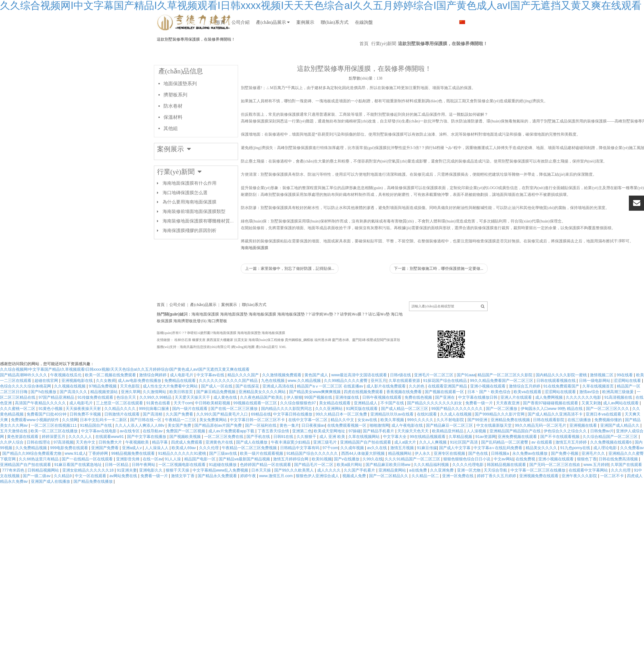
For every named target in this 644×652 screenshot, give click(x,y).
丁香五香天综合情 (274, 448)
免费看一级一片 (480, 420)
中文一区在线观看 (91, 493)
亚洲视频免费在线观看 (539, 493)
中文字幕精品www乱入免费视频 (221, 487)
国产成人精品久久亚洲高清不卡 (556, 431)
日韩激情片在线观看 (123, 431)
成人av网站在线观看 (621, 420)
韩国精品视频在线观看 (507, 481)
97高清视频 (64, 459)
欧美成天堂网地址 (330, 448)
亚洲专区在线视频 (450, 470)
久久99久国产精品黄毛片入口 (222, 431)
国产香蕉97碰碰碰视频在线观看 (551, 420)
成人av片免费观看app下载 (232, 448)
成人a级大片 (406, 459)
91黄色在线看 (159, 420)
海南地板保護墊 (291, 331)
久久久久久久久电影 (584, 414)
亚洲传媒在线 (348, 414)
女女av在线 (368, 437)
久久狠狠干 (307, 453)
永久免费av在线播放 (531, 470)
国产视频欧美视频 (186, 453)
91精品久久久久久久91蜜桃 (183, 470)
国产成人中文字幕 (455, 465)
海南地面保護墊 (234, 331)
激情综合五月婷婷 (525, 403)
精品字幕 (160, 459)
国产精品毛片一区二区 (314, 481)
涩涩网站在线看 (628, 397)
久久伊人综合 (12, 459)
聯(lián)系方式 (391, 22)
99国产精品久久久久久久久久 (457, 425)
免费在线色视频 (419, 414)
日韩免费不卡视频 (86, 431)
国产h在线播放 (44, 409)
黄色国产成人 (317, 392)
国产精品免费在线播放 (94, 498)
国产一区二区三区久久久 (608, 425)
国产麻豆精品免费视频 (216, 409)
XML (283, 364)
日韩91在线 (284, 453)
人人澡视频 (477, 448)
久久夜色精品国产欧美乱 (262, 414)
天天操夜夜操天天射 (84, 425)
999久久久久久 (421, 437)
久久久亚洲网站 (329, 425)
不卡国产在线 (393, 420)
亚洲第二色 (302, 448)
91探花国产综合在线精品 (445, 397)
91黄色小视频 (51, 425)
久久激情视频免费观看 (282, 392)
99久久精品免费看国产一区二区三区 (502, 397)
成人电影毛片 (182, 392)
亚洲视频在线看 (584, 442)
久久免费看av (632, 465)
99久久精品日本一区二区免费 (342, 431)
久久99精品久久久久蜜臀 (346, 397)
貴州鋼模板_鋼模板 (299, 357)
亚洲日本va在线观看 (604, 431)
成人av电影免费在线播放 (140, 397)
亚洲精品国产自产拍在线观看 (366, 459)
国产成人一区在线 (217, 403)
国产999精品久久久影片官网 (500, 431)
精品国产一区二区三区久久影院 (505, 392)
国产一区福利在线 (261, 442)
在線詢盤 (231, 39)
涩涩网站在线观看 (561, 409)
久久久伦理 (209, 465)
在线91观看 (427, 431)
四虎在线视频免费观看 (364, 409)
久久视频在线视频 (70, 403)
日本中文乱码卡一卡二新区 (104, 437)
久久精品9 (63, 493)
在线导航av (153, 448)
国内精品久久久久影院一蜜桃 (562, 392)
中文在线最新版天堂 (495, 442)
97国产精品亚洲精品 (57, 414)
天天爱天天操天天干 (193, 414)
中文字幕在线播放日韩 (478, 414)
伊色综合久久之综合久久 (566, 448)
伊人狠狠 (294, 414)
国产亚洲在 (446, 414)
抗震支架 (241, 357)
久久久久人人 (81, 453)
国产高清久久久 (74, 409)
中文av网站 (504, 476)
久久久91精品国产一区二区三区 (413, 476)
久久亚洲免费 (442, 487)
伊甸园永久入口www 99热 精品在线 (552, 425)
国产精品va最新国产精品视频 (245, 476)
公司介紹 (259, 22)
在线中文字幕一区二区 (308, 437)
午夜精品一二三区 (181, 437)
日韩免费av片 (602, 448)
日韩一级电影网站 (595, 397)
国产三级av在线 (224, 470)
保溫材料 (173, 134)
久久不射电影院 (451, 437)
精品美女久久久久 (542, 465)
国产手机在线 (259, 453)
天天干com (183, 420)
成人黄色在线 (226, 414)
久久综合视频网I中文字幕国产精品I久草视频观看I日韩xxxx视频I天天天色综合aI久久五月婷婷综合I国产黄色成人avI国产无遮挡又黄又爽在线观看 (125, 386)
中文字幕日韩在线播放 (293, 431)
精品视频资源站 (105, 409)
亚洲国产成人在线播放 (51, 498)
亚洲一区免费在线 (458, 493)
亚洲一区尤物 (469, 487)
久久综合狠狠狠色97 (298, 420)
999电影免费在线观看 (69, 465)
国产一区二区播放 (502, 425)
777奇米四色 (14, 487)
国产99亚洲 (478, 437)
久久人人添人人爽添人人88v (140, 442)
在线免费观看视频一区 (347, 442)
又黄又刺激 (591, 420)
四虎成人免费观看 (187, 459)
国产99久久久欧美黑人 (295, 487)
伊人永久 (423, 470)
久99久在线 (373, 476)
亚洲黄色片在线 (220, 459)
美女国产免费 (180, 442)
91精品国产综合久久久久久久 (313, 470)
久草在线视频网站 (364, 453)
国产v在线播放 (347, 476)
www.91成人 (76, 470)
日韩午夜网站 (144, 481)
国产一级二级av (37, 493)
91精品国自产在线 (96, 442)
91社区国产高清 (464, 459)
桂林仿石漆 (183, 357)
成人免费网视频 (550, 414)
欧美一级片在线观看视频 (262, 470)
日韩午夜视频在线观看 (382, 414)
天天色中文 (86, 459)
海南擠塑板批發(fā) (190, 338)
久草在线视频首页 (599, 403)
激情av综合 (590, 409)
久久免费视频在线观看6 (611, 459)
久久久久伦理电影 (468, 481)
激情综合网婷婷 (153, 392)
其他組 (171, 145)
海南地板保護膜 (262, 331)
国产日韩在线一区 (146, 437)
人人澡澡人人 (157, 465)
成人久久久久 (329, 487)
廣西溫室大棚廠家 (220, 357)
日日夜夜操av (313, 442)
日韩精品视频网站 (44, 487)
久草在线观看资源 (405, 397)
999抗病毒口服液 (154, 425)
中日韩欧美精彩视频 (213, 420)
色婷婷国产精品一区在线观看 (266, 481)
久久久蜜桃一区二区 (18, 425)
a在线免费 (419, 487)
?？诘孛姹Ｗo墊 (319, 331)
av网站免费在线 (124, 493)
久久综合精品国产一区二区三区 (611, 453)
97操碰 (355, 448)
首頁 (227, 22)
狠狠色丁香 (587, 476)
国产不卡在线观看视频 (560, 453)
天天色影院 (130, 403)
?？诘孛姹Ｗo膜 (348, 331)
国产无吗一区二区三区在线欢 (555, 481)
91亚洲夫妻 (127, 487)
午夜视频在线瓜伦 (66, 392)
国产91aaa (466, 392)
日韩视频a (500, 470)
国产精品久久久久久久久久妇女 (435, 420)
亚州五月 (378, 397)
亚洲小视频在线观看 (488, 403)
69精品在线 (261, 431)
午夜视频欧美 (138, 459)
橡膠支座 (199, 357)
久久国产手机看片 (360, 487)
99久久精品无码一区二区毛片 (541, 442)
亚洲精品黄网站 (393, 487)
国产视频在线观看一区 (445, 409)
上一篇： (290, 285)
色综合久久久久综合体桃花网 (26, 403)
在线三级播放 (580, 437)
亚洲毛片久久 (594, 470)
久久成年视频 (353, 465)
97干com (330, 465)
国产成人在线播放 (252, 459)
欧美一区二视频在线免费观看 (111, 392)
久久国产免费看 (180, 431)
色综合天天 (127, 414)
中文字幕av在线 (211, 392)
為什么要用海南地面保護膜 (190, 219)
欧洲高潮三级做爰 (618, 409)
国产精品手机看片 (379, 448)
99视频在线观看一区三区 (256, 420)
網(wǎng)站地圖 (243, 364)
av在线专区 (130, 448)
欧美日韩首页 (182, 409)
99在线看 (625, 392)
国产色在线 (479, 470)
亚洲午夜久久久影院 (580, 493)
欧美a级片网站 (350, 481)
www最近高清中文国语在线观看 (360, 392)
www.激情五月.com (276, 493)
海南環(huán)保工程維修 (266, 357)
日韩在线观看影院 (549, 437)
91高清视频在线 (619, 414)
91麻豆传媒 (427, 465)
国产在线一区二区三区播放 (235, 425)
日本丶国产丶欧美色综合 (490, 409)
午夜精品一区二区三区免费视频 (250, 465)
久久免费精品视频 (32, 465)
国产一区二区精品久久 (389, 493)
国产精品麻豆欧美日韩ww (389, 481)
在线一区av (153, 476)
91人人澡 (173, 476)
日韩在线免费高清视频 (619, 476)
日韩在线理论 (39, 459)
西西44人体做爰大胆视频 (363, 470)
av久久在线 (378, 465)
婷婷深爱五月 (54, 453)
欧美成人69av (184, 465)
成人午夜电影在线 (408, 442)
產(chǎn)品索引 (267, 364)
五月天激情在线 (14, 448)
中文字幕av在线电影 (99, 448)
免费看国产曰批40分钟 (47, 431)
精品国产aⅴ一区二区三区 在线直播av (331, 403)
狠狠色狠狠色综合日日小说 (467, 476)
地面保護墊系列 (180, 100)
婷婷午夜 (249, 493)
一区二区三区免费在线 (224, 453)
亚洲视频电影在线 (78, 397)
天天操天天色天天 (414, 448)
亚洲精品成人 (366, 420)
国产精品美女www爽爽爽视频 (315, 409)
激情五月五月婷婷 (572, 459)
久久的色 (417, 403)
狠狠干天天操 (178, 487)
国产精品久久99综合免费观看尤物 (32, 470)
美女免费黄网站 (214, 437)
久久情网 (70, 437)
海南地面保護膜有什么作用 (190, 200)
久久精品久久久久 (121, 425)
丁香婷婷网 (99, 470)
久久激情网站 (155, 409)
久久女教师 (106, 397)
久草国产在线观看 (626, 481)
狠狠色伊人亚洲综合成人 (318, 493)
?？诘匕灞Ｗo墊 (376, 331)
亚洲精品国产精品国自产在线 (516, 448)
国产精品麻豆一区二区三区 (450, 442)
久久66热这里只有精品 (39, 476)
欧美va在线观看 (528, 409)
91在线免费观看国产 (562, 403)
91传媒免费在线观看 (96, 414)
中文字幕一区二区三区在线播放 (539, 487)
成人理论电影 (606, 465)
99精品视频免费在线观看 (134, 470)
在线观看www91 (110, 453)
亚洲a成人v (132, 465)
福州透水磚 (323, 357)
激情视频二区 (602, 392)
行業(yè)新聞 (384, 60)
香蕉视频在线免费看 (405, 409)
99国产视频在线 (319, 414)
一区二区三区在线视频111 (54, 442)
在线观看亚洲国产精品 (448, 403)
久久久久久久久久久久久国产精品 (229, 397)
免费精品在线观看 (181, 397)
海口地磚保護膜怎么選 (185, 209)
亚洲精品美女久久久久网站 (263, 409)
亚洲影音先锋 (128, 476)
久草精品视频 (461, 453)
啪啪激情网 (379, 442)
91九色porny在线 (576, 465)
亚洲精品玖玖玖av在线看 (393, 431)
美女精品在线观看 (335, 420)
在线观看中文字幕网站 (589, 487)
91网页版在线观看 (362, 425)
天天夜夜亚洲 (508, 420)
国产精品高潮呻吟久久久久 (24, 392)
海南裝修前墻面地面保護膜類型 (194, 228)
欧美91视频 (322, 476)
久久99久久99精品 (156, 414)
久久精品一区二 (426, 493)
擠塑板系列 (175, 112)
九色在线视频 (273, 397)
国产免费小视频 (565, 470)
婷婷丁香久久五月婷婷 (497, 493)
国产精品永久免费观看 (218, 493)
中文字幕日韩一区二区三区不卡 (258, 437)
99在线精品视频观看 (428, 453)
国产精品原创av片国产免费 (219, 442)
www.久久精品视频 (305, 397)
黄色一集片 (289, 442)
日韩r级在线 (401, 392)
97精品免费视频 (103, 403)
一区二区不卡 (613, 493)
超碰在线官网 (47, 397)
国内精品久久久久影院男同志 (287, 425)
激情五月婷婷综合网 (291, 476)
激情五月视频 (403, 465)
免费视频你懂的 (609, 437)
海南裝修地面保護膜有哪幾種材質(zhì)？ (200, 238)
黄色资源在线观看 (23, 453)
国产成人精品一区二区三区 (405, 425)
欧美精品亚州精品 (448, 448)
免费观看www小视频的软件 (35, 437)
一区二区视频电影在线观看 (183, 481)
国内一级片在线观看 (190, 425)
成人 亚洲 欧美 (333, 453)
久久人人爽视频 (433, 459)
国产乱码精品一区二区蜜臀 (505, 459)
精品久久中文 (343, 437)
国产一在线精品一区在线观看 (88, 476)
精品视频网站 (400, 470)
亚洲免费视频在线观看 (518, 453)
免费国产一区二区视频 (186, 448)
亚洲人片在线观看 (517, 414)
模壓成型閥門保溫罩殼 (383, 357)
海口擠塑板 (217, 338)
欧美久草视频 (393, 437)
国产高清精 (153, 431)
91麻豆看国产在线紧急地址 (78, 481)
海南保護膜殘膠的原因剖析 (190, 247)
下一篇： (439, 285)
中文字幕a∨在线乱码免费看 (498, 465)
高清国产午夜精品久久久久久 (41, 420)
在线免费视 (526, 476)
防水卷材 (173, 123)
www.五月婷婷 (596, 481)
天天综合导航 (496, 487)
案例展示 (349, 22)
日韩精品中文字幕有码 (300, 465)
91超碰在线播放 (223, 481)
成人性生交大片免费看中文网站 (171, 403)
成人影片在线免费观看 (387, 403)
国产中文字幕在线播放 (147, 453)
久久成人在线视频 (456, 431)
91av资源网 (486, 453)
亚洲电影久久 (151, 487)
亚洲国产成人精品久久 (620, 442)
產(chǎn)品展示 (304, 22)
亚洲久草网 (131, 409)
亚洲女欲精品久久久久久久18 (88, 487)
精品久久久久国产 (244, 392)
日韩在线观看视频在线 (557, 397)
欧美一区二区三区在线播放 (55, 448)
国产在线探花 (248, 403)
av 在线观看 (542, 459)
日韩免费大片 (111, 459)
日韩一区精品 (117, 481)
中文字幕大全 (395, 453)
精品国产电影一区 (200, 476)
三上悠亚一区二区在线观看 (120, 420)
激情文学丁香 (183, 493)
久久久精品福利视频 (432, 481)
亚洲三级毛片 (326, 459)
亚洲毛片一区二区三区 (434, 392)
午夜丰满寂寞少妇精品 (291, 459)
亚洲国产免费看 (105, 465)
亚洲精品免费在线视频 (511, 437)
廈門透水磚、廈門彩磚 (349, 357)
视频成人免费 (355, 493)
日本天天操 (262, 487)
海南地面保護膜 (255, 265)
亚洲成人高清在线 (279, 403)
